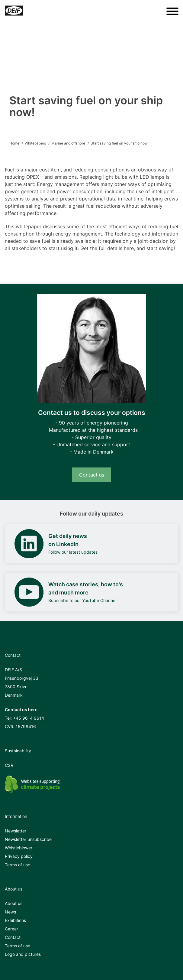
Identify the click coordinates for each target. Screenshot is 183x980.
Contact (13, 937)
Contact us (92, 475)
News (10, 912)
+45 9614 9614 (29, 718)
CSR (9, 765)
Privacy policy (19, 856)
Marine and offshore (68, 143)
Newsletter (16, 831)
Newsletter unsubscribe (28, 839)
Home (14, 143)
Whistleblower (19, 848)
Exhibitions (15, 920)
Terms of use (18, 865)
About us (14, 903)
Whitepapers (35, 143)
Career (11, 929)
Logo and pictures (23, 954)
